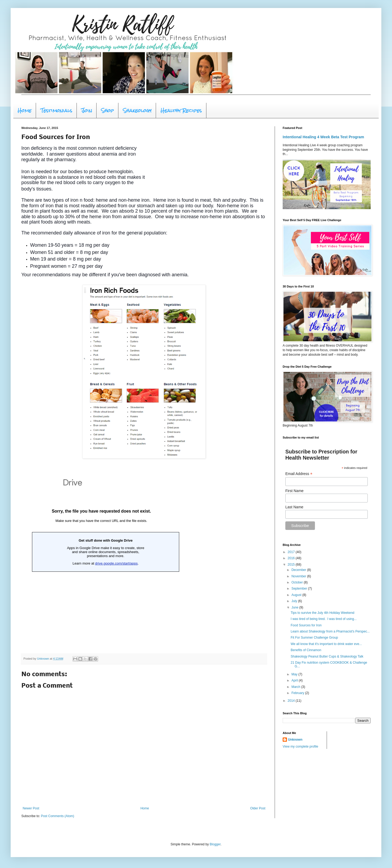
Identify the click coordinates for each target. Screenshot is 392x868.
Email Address (299, 474)
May (295, 674)
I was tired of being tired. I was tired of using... (324, 619)
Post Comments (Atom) (57, 816)
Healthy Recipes (181, 110)
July (295, 601)
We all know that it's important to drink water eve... (326, 644)
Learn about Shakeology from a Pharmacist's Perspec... (330, 631)
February (298, 693)
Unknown (295, 740)
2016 (292, 558)
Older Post (258, 808)
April (295, 680)
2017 (292, 552)
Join (87, 110)
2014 (292, 701)
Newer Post (31, 808)
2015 (292, 565)
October (298, 582)
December (299, 570)
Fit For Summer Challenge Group (314, 638)
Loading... (101, 560)
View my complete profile (300, 747)
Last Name (294, 507)
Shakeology (137, 110)
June (295, 607)
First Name (294, 491)
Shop (107, 110)
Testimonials (56, 110)
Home (25, 110)
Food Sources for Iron (306, 625)
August (297, 595)
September (300, 589)
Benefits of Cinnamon (306, 650)
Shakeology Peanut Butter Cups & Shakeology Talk (327, 656)
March (296, 687)
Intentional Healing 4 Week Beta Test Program (323, 137)
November (299, 576)
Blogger (215, 844)
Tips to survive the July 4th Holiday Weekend (323, 613)
